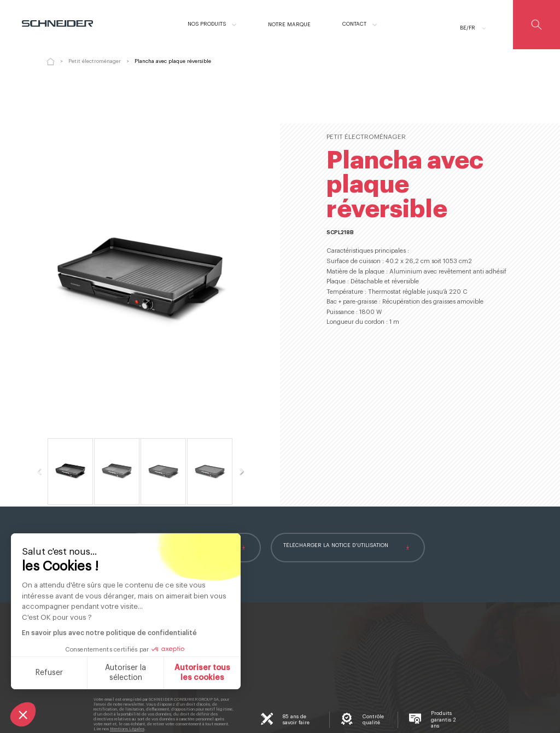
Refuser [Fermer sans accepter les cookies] (48, 673)
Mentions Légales (127, 729)
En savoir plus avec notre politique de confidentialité (108, 633)
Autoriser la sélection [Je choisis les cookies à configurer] (124, 673)
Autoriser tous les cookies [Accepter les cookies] (201, 673)
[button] (23, 714)
